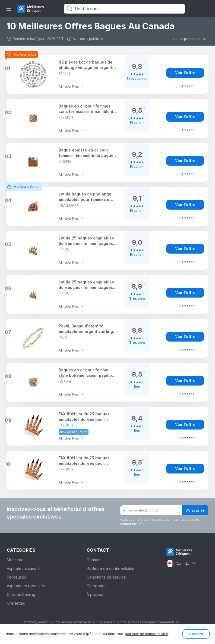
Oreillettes (16, 603)
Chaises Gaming (21, 594)
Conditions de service (106, 577)
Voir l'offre (185, 73)
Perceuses (16, 577)
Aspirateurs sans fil (23, 568)
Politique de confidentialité (110, 568)
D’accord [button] (196, 634)
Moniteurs (16, 560)
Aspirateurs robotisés (26, 586)
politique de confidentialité (146, 634)
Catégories (97, 586)
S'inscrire (195, 510)
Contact (94, 560)
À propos (95, 594)
